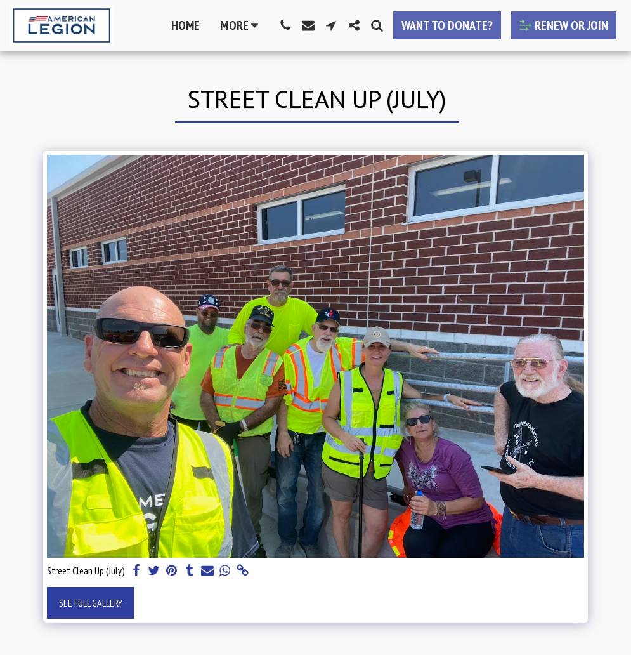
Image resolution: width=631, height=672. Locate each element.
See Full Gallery (91, 603)
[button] (285, 25)
